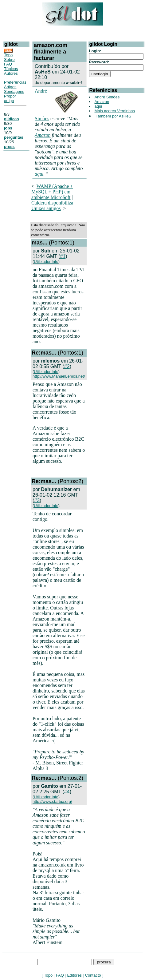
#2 (67, 366)
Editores (74, 975)
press (9, 147)
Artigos (10, 87)
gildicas (11, 119)
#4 (67, 792)
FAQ (8, 64)
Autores (11, 73)
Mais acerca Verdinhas (115, 111)
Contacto (93, 975)
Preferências (15, 82)
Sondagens (14, 91)
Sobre (9, 60)
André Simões (107, 97)
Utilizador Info (46, 262)
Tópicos (11, 69)
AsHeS (43, 72)
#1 (63, 256)
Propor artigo (10, 98)
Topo (8, 55)
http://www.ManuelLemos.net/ (59, 376)
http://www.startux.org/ (52, 801)
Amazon (43, 135)
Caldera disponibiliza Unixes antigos (52, 206)
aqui (39, 174)
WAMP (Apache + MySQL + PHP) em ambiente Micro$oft (52, 192)
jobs (8, 128)
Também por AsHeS (114, 116)
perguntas (14, 137)
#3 (37, 500)
